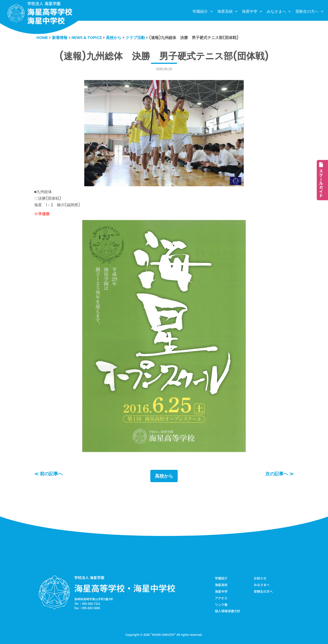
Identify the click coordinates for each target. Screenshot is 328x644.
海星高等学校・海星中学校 (125, 588)
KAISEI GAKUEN (163, 635)
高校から (164, 476)
